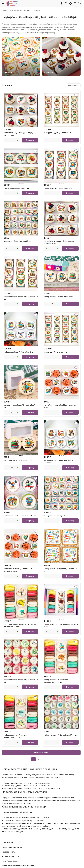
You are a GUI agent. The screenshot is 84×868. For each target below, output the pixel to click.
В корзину (30, 140)
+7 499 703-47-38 (10, 856)
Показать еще (41, 752)
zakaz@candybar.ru (10, 861)
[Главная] (12, 3)
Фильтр (7, 85)
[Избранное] (75, 3)
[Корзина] (79, 3)
